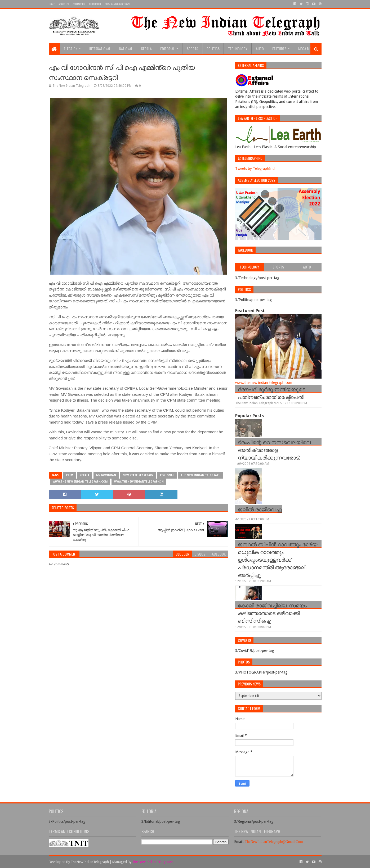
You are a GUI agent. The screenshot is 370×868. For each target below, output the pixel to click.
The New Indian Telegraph (200, 475)
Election (71, 49)
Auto (260, 49)
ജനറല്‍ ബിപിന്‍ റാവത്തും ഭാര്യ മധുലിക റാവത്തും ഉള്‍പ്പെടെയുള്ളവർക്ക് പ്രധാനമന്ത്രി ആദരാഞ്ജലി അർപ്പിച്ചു (278, 559)
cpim (70, 475)
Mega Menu (307, 49)
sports (192, 49)
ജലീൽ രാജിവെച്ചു (260, 509)
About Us (64, 4)
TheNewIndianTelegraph (90, 862)
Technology (238, 49)
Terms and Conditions (117, 4)
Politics (213, 49)
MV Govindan (106, 475)
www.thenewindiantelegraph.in (139, 482)
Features (279, 49)
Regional (167, 475)
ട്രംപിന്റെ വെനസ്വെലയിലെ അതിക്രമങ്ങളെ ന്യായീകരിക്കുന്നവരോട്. (274, 449)
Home (52, 4)
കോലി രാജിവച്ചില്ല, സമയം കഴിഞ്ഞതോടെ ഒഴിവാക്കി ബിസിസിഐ (272, 613)
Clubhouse (95, 4)
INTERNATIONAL (100, 49)
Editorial (168, 49)
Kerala (146, 49)
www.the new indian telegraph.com (80, 482)
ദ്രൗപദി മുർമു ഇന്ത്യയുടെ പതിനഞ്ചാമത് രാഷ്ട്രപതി (272, 393)
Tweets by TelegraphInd (255, 169)
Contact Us (79, 4)
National (126, 49)
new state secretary (138, 475)
